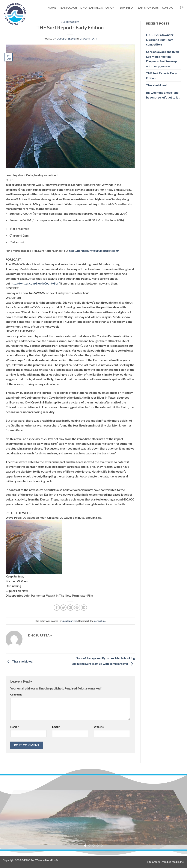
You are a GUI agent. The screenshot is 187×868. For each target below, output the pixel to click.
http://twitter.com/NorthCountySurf (35, 283)
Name (15, 727)
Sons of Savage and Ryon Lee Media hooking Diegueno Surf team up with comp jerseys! (163, 59)
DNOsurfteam (88, 39)
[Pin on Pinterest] (77, 608)
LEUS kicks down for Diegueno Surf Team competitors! (160, 40)
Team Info (125, 8)
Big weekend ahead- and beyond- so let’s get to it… (163, 95)
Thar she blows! (20, 661)
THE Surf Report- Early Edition (162, 76)
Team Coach (68, 8)
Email (56, 727)
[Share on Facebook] (57, 608)
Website (99, 727)
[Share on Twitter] (63, 608)
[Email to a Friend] (70, 608)
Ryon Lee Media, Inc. (172, 862)
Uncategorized (70, 22)
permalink (100, 621)
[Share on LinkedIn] (84, 608)
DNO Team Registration (97, 8)
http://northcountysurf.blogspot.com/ (94, 251)
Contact (168, 8)
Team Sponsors (147, 8)
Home (52, 8)
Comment (17, 694)
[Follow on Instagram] (182, 8)
